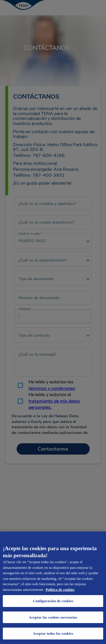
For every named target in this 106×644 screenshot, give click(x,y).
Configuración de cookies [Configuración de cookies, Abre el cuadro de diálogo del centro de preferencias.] (53, 601)
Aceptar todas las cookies (53, 633)
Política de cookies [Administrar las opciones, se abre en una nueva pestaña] (60, 590)
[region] (53, 588)
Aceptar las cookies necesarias (53, 617)
